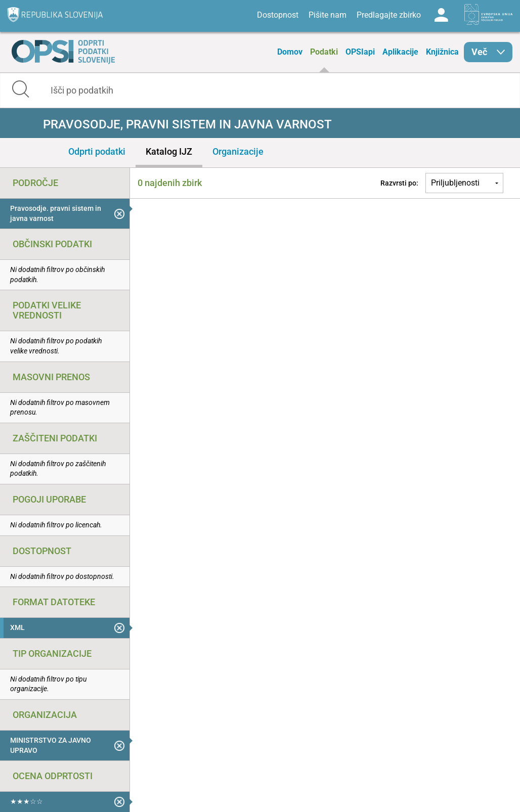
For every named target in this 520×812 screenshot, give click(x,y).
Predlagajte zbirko (389, 15)
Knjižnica (442, 52)
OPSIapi (360, 52)
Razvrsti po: (399, 183)
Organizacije (238, 151)
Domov (290, 52)
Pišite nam (328, 15)
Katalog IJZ (169, 151)
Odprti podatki (97, 151)
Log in (441, 15)
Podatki (324, 52)
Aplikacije (400, 52)
